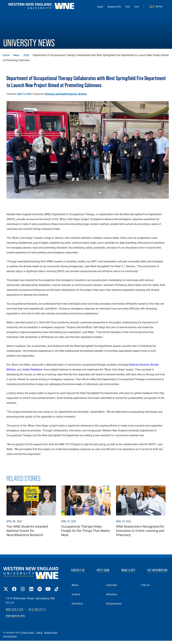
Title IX (145, 585)
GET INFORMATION (157, 570)
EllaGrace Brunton (139, 365)
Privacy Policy (28, 632)
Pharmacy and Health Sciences (61, 94)
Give (137, 7)
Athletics (112, 594)
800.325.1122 (15, 609)
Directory (77, 603)
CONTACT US (78, 570)
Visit (128, 7)
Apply (100, 7)
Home (6, 55)
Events (76, 594)
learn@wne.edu (15, 616)
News (16, 55)
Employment (114, 603)
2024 (26, 55)
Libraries (112, 585)
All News (82, 94)
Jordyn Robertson (32, 369)
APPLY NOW (103, 570)
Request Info (114, 7)
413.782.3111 (37, 609)
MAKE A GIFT (129, 570)
